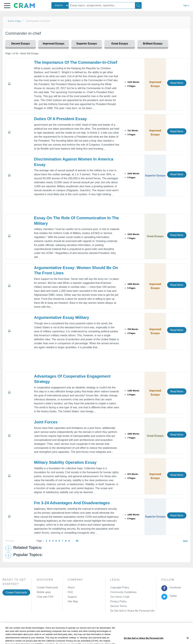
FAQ (70, 592)
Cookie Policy (79, 627)
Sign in (186, 5)
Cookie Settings (126, 627)
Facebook (174, 587)
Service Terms (119, 606)
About (71, 587)
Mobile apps (44, 592)
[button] (7, 6)
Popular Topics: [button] (28, 555)
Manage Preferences (122, 611)
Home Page (15, 21)
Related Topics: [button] (28, 548)
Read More (177, 83)
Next (185, 541)
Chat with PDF (45, 597)
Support (72, 597)
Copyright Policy (120, 587)
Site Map (73, 601)
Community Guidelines (123, 592)
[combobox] (60, 5)
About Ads (96, 627)
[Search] (138, 5)
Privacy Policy (118, 601)
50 (77, 541)
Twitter (173, 596)
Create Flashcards (16, 592)
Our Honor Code (120, 597)
